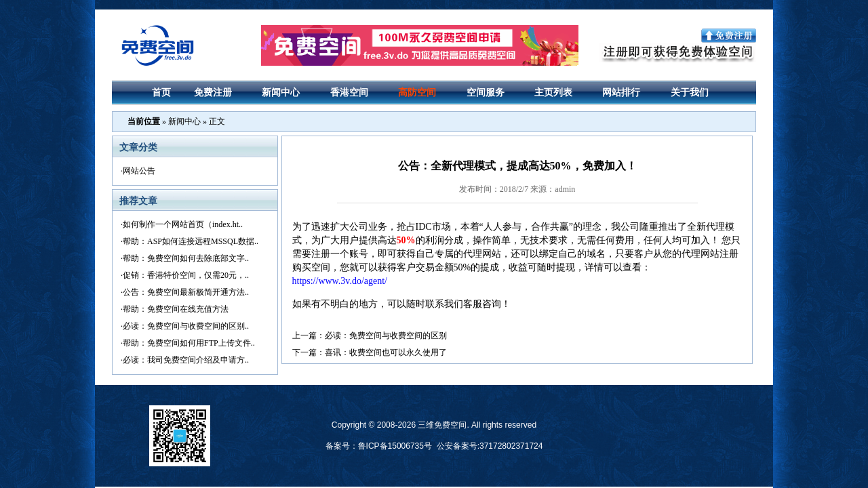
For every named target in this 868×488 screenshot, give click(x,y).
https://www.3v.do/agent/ (340, 281)
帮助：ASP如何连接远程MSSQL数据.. (191, 241)
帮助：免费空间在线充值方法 (176, 309)
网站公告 (139, 171)
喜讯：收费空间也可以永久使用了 (386, 352)
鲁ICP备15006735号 (395, 446)
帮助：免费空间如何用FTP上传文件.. (189, 343)
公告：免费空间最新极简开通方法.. (186, 292)
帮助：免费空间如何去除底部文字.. (186, 258)
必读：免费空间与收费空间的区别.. (186, 326)
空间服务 (486, 93)
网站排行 (621, 93)
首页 (161, 93)
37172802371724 (511, 446)
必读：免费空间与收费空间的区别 (386, 335)
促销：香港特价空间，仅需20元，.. (186, 275)
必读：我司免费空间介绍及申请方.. (186, 360)
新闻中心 (281, 93)
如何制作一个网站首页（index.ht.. (183, 224)
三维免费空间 (442, 425)
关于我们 (690, 93)
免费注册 (213, 93)
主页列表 (553, 93)
